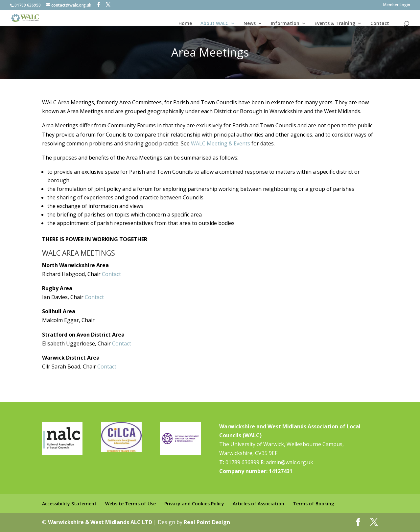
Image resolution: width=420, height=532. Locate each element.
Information (285, 23)
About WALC (214, 23)
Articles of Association (258, 504)
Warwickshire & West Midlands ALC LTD (100, 522)
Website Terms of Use (130, 504)
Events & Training (335, 23)
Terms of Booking (314, 504)
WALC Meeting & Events (221, 143)
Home (185, 23)
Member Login (397, 5)
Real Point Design (207, 522)
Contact (380, 23)
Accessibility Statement (69, 504)
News (250, 23)
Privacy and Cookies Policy (194, 504)
